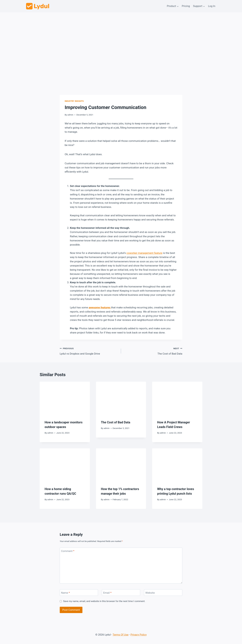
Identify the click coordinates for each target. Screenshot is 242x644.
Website (150, 593)
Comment (68, 551)
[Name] (79, 593)
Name (66, 593)
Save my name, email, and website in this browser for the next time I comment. (104, 601)
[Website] (163, 593)
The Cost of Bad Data (153, 351)
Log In (212, 6)
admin (70, 115)
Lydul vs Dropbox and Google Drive (89, 351)
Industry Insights (74, 101)
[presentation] (65, 398)
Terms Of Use (121, 635)
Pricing (186, 6)
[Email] (121, 593)
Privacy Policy (139, 635)
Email (107, 593)
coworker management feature (144, 253)
